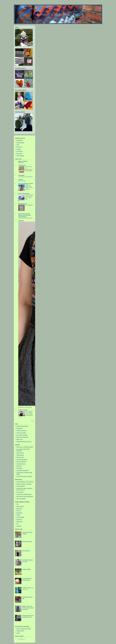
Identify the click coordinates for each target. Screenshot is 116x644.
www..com (22, 639)
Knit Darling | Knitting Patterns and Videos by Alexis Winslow (24, 215)
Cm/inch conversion (21, 431)
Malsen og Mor (20, 506)
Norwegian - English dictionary (24, 494)
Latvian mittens (20, 631)
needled (20, 179)
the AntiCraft (19, 151)
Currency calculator (21, 433)
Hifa (17, 504)
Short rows (19, 466)
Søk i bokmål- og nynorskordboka (25, 496)
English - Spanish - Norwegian (24, 484)
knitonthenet (19, 140)
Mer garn (19, 511)
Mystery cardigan (27, 569)
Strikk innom (19, 522)
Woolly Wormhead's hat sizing (24, 442)
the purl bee (19, 154)
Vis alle (33, 421)
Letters (18, 633)
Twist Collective (20, 156)
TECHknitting (22, 165)
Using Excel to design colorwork (24, 476)
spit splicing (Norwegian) (22, 470)
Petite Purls (19, 147)
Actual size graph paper (22, 426)
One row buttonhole (21, 462)
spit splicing (19, 468)
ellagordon (21, 221)
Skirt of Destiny (22, 181)
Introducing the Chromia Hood (25, 218)
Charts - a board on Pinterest (24, 629)
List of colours (20, 492)
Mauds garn (19, 508)
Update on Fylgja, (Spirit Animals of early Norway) (29, 187)
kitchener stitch (20, 457)
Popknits (19, 149)
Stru (17, 524)
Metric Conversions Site (22, 437)
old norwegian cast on (22, 459)
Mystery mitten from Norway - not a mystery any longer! (28, 608)
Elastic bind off (20, 453)
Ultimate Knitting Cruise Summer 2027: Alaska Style (29, 197)
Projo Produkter (20, 517)
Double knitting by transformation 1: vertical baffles (29, 169)
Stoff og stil (19, 519)
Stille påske (21, 163)
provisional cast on (21, 464)
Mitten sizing (20, 439)
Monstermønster (23, 204)
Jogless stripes (20, 455)
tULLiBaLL (19, 526)
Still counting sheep (27, 541)
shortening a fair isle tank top (25, 407)
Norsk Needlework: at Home (26, 184)
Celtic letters (19, 428)
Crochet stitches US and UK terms (25, 482)
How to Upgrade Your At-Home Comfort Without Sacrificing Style (29, 413)
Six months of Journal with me (25, 177)
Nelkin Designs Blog (24, 194)
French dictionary (21, 486)
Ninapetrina (19, 513)
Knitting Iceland (20, 143)
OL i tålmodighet (29, 205)
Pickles (18, 515)
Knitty (18, 145)
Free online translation (22, 435)
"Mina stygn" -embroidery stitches (25, 447)
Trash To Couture (23, 410)
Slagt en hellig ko (23, 161)
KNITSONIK (21, 175)
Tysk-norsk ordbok (21, 499)
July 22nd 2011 (26, 551)
